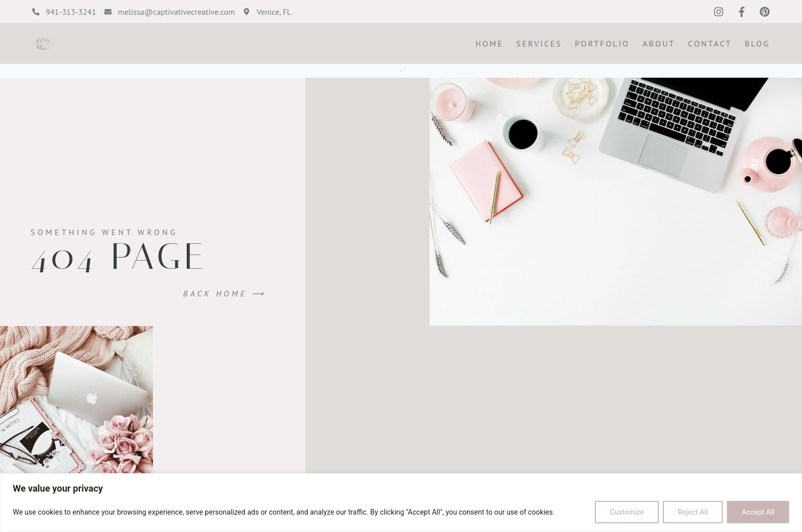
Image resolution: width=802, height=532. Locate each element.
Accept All (758, 512)
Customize (627, 512)
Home (489, 43)
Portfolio (602, 43)
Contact (710, 43)
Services (539, 43)
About (659, 43)
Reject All (693, 512)
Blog (757, 43)
